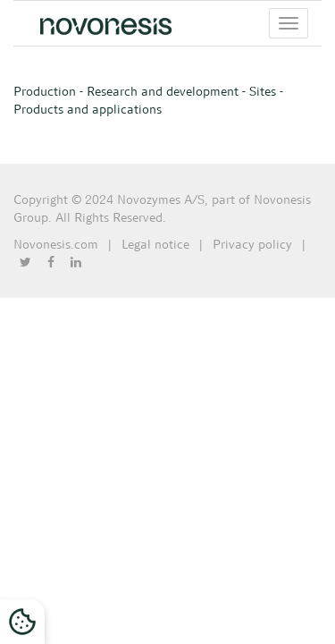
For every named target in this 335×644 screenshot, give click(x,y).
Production (45, 91)
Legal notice (155, 244)
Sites (263, 91)
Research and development (163, 91)
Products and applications (88, 109)
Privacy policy (252, 244)
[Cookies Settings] (22, 622)
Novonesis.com (56, 244)
